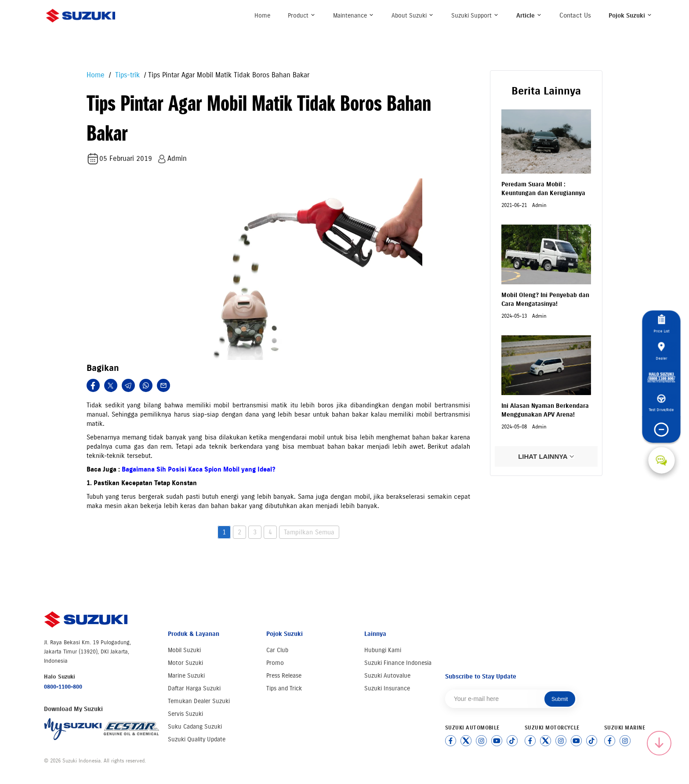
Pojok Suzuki (630, 16)
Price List (661, 324)
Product (302, 16)
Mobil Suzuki (184, 650)
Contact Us (575, 15)
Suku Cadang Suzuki (195, 727)
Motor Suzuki (185, 663)
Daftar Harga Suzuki (194, 688)
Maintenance (354, 16)
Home (262, 16)
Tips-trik (126, 75)
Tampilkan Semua (309, 532)
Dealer (661, 351)
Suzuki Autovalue (387, 676)
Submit (560, 699)
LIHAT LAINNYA (546, 456)
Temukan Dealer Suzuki (199, 701)
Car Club (277, 650)
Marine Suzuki (186, 676)
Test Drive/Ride (662, 403)
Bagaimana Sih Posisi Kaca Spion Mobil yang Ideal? (199, 469)
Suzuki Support (475, 16)
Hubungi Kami (383, 650)
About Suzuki (413, 16)
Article (529, 16)
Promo (275, 663)
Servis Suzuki (185, 714)
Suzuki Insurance (387, 688)
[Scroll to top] (659, 743)
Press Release (284, 676)
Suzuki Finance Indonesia (398, 663)
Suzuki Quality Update (197, 739)
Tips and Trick (284, 688)
